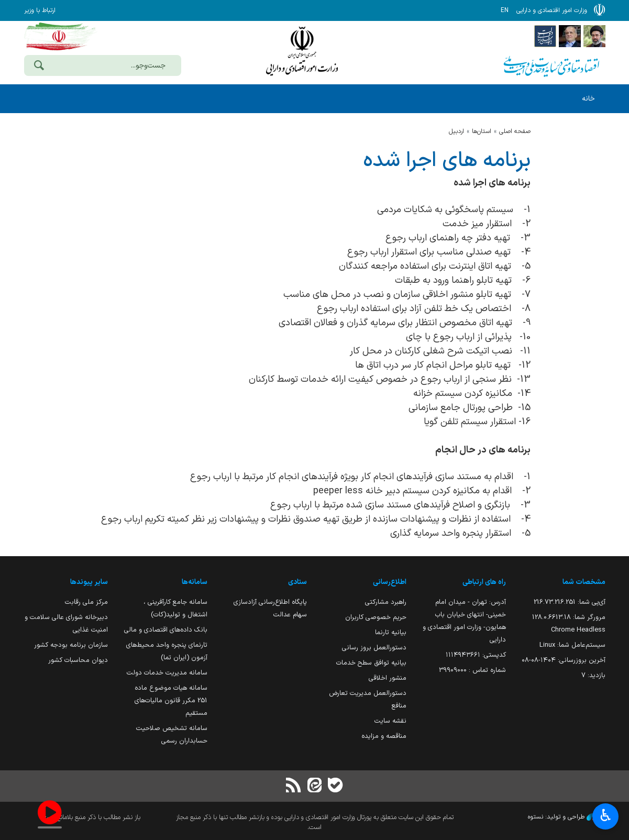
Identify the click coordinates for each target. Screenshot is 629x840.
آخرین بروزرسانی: (564, 660)
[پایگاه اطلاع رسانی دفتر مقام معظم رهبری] (594, 36)
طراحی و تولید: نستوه (567, 817)
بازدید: (593, 675)
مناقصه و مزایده (384, 736)
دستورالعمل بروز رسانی (374, 648)
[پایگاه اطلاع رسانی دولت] (545, 36)
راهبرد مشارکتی (386, 602)
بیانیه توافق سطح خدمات (371, 663)
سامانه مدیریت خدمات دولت (167, 673)
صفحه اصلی (515, 131)
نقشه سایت (390, 721)
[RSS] (293, 786)
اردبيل (456, 131)
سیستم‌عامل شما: (572, 645)
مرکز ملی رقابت (86, 602)
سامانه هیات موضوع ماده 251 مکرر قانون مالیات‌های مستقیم (171, 700)
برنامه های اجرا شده (447, 161)
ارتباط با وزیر (40, 10)
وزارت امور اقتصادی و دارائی (302, 51)
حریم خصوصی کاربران (376, 617)
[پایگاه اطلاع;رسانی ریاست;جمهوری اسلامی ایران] (570, 36)
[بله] (336, 786)
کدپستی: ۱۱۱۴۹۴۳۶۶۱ (476, 655)
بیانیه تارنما (391, 632)
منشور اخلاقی (388, 678)
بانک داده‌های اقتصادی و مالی (166, 630)
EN (505, 10)
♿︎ (606, 817)
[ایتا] (314, 786)
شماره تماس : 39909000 (472, 670)
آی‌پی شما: (570, 602)
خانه (588, 99)
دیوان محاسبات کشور (78, 660)
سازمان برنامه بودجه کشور (71, 645)
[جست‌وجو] (39, 67)
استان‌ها (482, 131)
